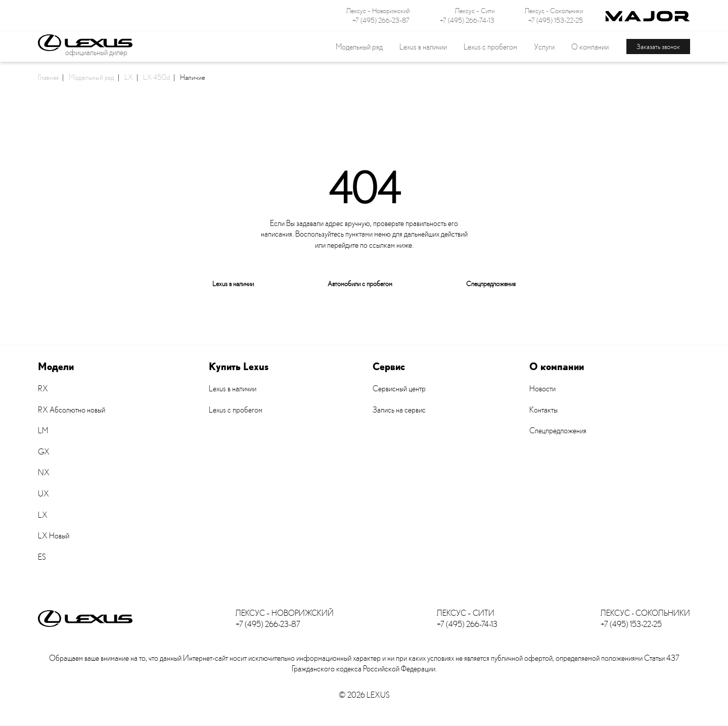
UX (43, 493)
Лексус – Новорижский (378, 11)
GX (44, 451)
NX (44, 472)
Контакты (543, 410)
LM (43, 430)
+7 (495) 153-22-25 (556, 20)
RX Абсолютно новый (72, 410)
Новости (542, 388)
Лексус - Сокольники (554, 11)
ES (42, 557)
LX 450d (156, 77)
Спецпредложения (491, 283)
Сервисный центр (399, 388)
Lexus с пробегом (490, 47)
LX (129, 77)
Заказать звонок (658, 46)
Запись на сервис (399, 410)
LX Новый (54, 535)
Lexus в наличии (233, 283)
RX (43, 388)
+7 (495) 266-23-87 (381, 20)
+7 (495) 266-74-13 (467, 20)
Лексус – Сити (475, 11)
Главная (48, 77)
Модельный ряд (92, 77)
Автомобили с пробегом (360, 283)
